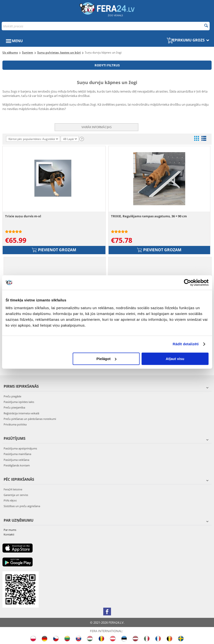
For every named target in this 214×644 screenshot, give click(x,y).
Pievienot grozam (54, 250)
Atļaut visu (175, 359)
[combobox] (106, 26)
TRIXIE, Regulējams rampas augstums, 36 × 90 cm (149, 216)
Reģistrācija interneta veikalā (21, 413)
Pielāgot (106, 359)
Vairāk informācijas (97, 127)
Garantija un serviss (16, 495)
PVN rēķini (10, 500)
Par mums (10, 530)
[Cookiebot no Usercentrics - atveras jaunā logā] (187, 283)
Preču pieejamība (14, 407)
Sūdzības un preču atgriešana (22, 506)
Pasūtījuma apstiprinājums (20, 448)
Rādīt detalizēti (186, 344)
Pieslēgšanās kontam (17, 465)
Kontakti (9, 534)
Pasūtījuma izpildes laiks (19, 402)
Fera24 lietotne (13, 489)
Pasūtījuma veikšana (16, 460)
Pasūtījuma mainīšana (17, 454)
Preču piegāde (12, 396)
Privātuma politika (15, 424)
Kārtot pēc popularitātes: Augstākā (33, 139)
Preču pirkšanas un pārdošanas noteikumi (30, 419)
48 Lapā (70, 139)
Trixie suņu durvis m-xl (23, 216)
